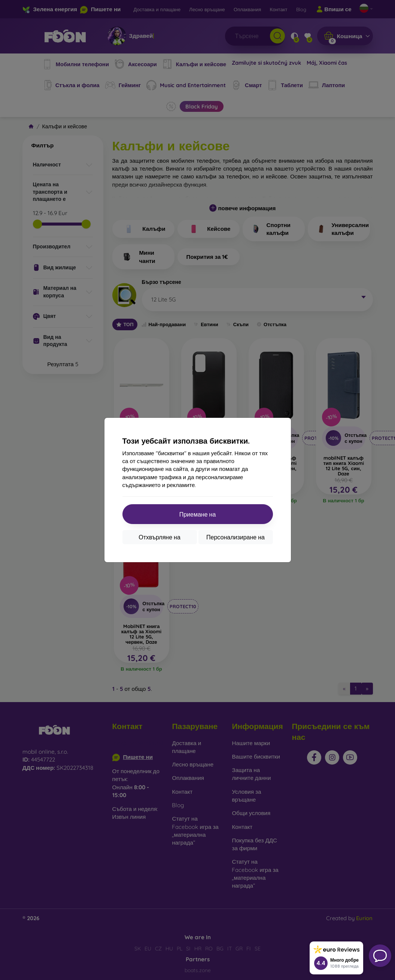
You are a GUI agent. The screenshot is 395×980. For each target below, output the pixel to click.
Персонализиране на (236, 537)
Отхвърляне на (159, 537)
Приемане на (198, 514)
